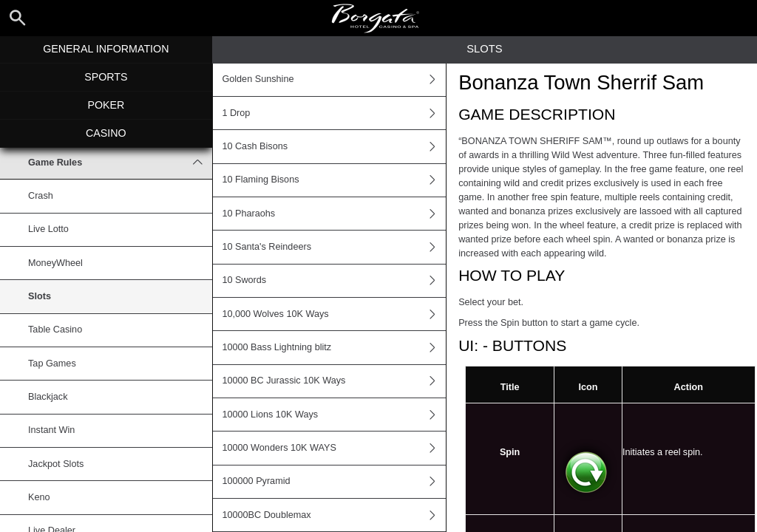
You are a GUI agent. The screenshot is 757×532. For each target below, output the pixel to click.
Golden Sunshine (334, 80)
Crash (41, 196)
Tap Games (52, 364)
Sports (106, 77)
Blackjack (48, 397)
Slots (40, 296)
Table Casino (55, 330)
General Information (106, 49)
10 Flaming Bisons (334, 180)
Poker (106, 105)
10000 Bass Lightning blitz (334, 347)
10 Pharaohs (334, 214)
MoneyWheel (55, 263)
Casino (106, 133)
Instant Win (51, 430)
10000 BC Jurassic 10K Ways (334, 381)
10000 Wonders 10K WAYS (334, 448)
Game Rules (120, 163)
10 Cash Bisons (334, 146)
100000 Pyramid (334, 482)
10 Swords (334, 281)
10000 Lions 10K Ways (334, 415)
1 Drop (334, 113)
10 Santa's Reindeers (334, 247)
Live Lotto (48, 229)
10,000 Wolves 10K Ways (334, 314)
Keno (39, 497)
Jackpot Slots (56, 464)
